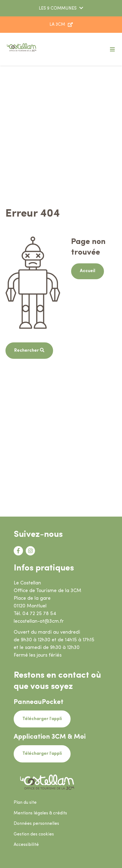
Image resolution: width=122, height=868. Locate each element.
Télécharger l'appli (42, 719)
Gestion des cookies (34, 834)
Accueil (88, 271)
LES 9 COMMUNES (58, 8)
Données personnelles (36, 824)
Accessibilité (26, 845)
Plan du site (25, 803)
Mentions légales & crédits (40, 813)
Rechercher (27, 351)
